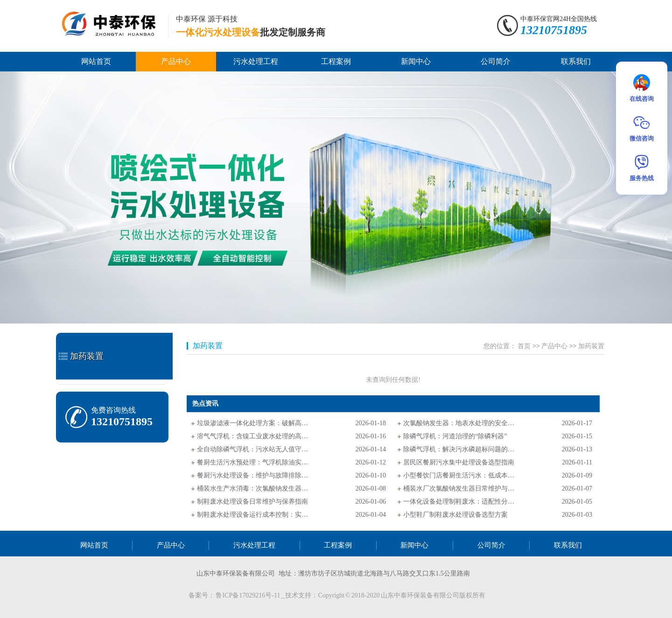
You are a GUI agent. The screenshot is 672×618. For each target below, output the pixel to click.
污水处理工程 (256, 61)
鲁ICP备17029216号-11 (248, 595)
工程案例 (336, 61)
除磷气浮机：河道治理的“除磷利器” (455, 436)
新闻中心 (416, 61)
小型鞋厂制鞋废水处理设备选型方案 (455, 515)
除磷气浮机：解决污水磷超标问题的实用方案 (459, 449)
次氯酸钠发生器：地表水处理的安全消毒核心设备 (459, 423)
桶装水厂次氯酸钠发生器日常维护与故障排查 (459, 488)
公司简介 (496, 61)
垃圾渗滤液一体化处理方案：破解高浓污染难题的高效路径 (253, 423)
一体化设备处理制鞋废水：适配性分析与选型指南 (459, 502)
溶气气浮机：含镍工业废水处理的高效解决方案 (253, 436)
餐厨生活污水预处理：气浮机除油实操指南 (253, 462)
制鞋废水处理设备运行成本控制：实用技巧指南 (253, 515)
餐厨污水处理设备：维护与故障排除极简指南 (253, 475)
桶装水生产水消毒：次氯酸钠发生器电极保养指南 (253, 488)
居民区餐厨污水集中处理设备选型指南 (459, 462)
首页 (524, 346)
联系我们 (576, 61)
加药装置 (87, 356)
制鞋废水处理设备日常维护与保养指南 (252, 502)
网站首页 (96, 61)
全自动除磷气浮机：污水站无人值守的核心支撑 (253, 449)
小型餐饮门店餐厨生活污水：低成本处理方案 (459, 475)
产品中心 (176, 61)
